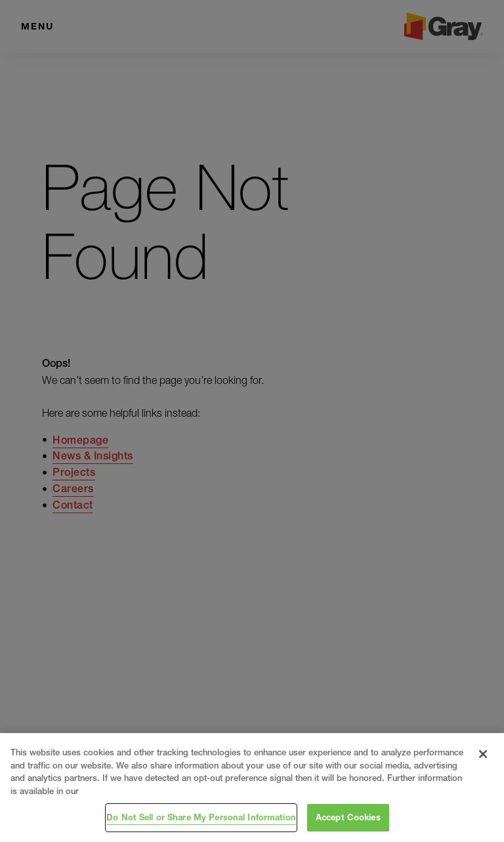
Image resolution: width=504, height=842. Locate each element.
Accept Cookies (348, 817)
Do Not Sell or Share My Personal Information (201, 817)
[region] (252, 788)
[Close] (483, 754)
